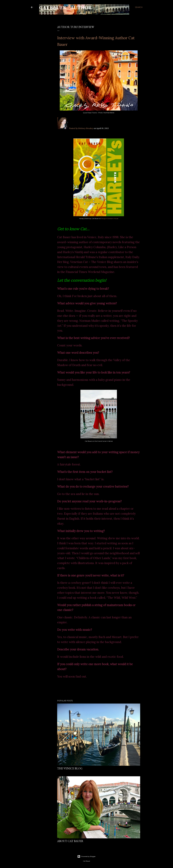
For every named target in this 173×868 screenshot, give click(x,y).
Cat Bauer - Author (66, 8)
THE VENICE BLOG (70, 768)
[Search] (139, 7)
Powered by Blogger (86, 856)
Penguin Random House (110, 218)
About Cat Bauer (70, 841)
